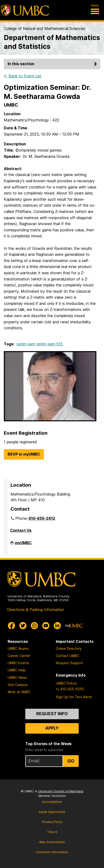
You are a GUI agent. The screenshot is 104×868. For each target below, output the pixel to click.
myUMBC (23, 545)
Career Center (19, 656)
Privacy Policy (52, 822)
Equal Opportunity (52, 812)
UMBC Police (66, 683)
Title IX (52, 832)
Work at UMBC (19, 692)
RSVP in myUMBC (24, 454)
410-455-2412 (42, 518)
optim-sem (26, 344)
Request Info (52, 714)
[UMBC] (25, 10)
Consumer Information (52, 852)
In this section (53, 64)
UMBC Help (17, 670)
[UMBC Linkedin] (57, 626)
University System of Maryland (61, 791)
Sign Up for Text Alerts (74, 697)
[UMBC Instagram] (34, 626)
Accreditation (52, 802)
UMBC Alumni (18, 648)
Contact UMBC (68, 656)
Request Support (69, 663)
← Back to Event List (23, 76)
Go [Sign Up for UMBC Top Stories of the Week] (71, 761)
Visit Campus (18, 685)
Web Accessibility (52, 842)
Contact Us (21, 530)
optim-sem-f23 (49, 344)
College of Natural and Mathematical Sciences (44, 29)
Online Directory (69, 648)
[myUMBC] (74, 626)
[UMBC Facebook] (11, 626)
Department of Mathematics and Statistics (52, 42)
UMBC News (17, 677)
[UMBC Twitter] (23, 626)
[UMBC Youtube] (46, 626)
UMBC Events (18, 663)
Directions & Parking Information (36, 610)
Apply (52, 728)
